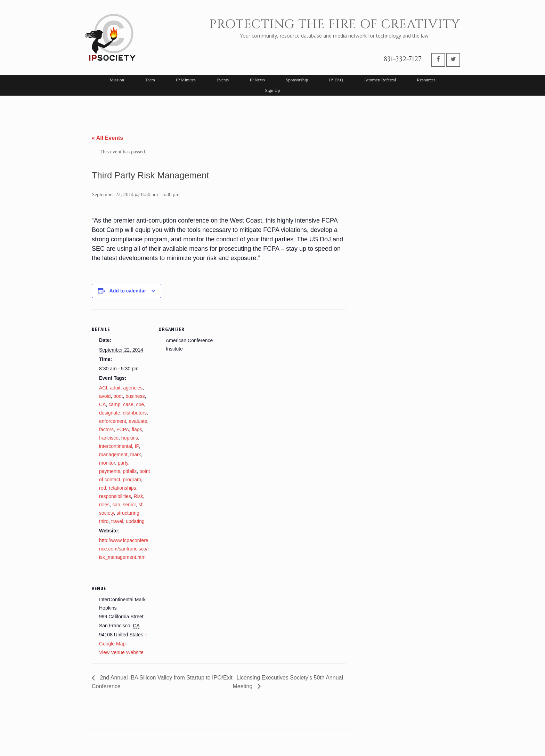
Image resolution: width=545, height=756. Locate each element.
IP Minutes (186, 80)
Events (223, 80)
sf (141, 505)
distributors (135, 413)
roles (104, 505)
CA (102, 404)
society (107, 513)
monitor (107, 463)
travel (117, 521)
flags (137, 429)
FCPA (123, 429)
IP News (257, 80)
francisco (109, 438)
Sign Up (273, 90)
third (104, 521)
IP (137, 446)
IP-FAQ (336, 80)
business (135, 396)
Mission (117, 80)
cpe (140, 404)
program (132, 480)
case (128, 404)
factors (106, 429)
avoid (105, 396)
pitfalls (130, 471)
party (123, 463)
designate (110, 413)
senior (129, 505)
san (116, 505)
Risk (139, 496)
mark (136, 455)
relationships (123, 488)
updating (135, 521)
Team (150, 80)
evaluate (138, 421)
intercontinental (116, 446)
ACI (103, 388)
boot (118, 396)
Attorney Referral (380, 80)
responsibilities (115, 496)
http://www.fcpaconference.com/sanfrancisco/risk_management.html (124, 549)
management (113, 455)
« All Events (107, 138)
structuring (128, 513)
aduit (115, 388)
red (103, 488)
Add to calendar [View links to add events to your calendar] (128, 291)
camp (114, 404)
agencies (133, 388)
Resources (426, 80)
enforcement (113, 421)
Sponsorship (297, 80)
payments (110, 471)
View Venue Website (121, 652)
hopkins (130, 438)
